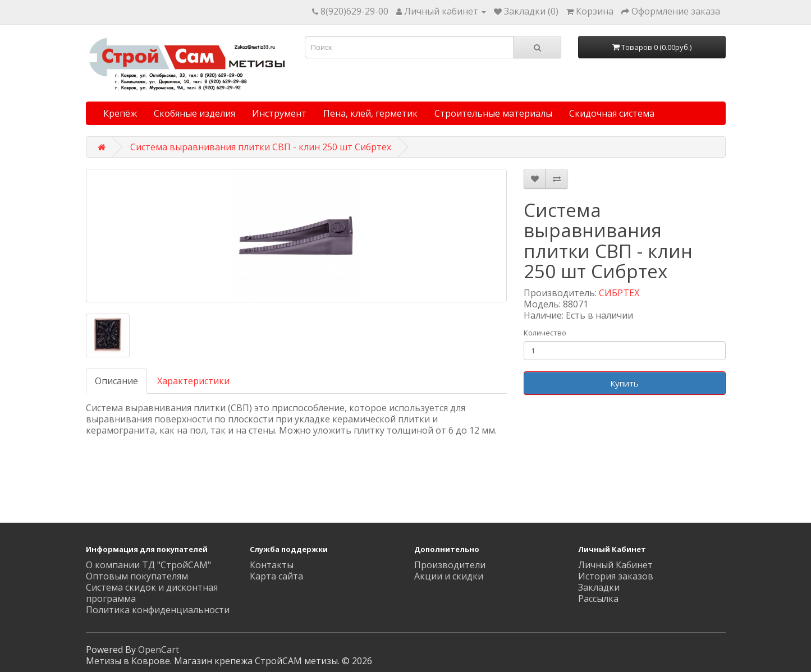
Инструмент (279, 113)
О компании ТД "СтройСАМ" (148, 565)
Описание (116, 381)
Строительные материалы (493, 113)
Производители (450, 565)
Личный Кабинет (615, 565)
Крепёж (120, 113)
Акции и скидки (449, 576)
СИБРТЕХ (619, 293)
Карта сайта (276, 576)
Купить (624, 383)
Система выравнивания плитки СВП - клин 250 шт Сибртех (261, 147)
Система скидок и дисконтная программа (152, 593)
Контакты (272, 565)
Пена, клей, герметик (370, 113)
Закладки (599, 587)
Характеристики (193, 381)
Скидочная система (612, 113)
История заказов (616, 576)
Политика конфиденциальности (158, 610)
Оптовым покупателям (137, 576)
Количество (545, 333)
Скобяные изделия (194, 113)
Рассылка (598, 599)
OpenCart (159, 650)
